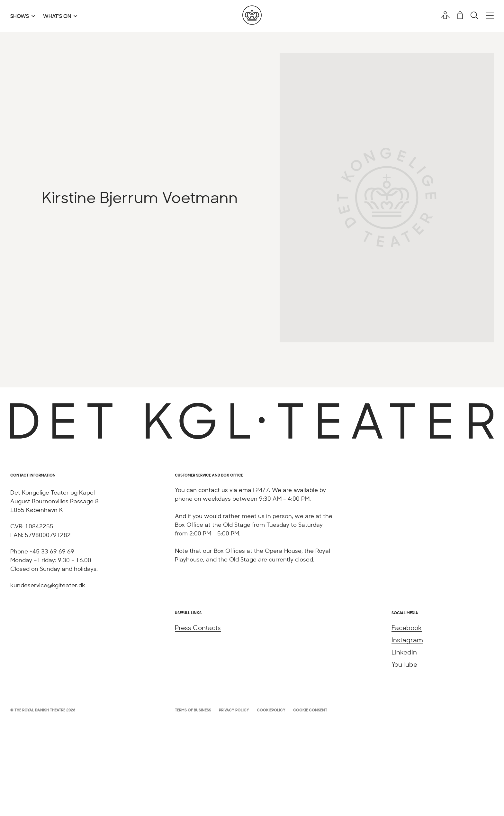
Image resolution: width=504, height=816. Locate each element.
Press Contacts (198, 628)
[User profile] (445, 15)
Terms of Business (193, 710)
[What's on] (60, 16)
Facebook (407, 628)
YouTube (404, 664)
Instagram (407, 640)
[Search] (474, 16)
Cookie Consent (310, 710)
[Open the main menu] (490, 16)
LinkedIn (404, 652)
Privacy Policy (234, 710)
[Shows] (23, 16)
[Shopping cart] (460, 15)
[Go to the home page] (252, 16)
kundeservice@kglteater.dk (48, 585)
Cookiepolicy (271, 710)
